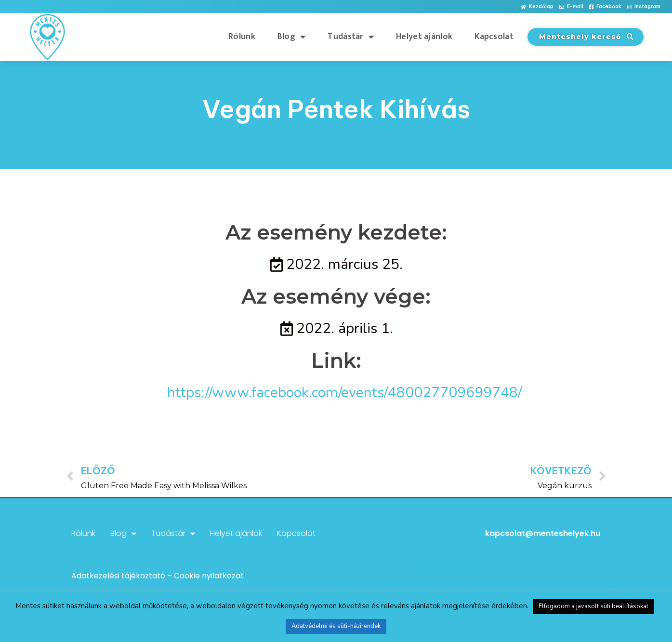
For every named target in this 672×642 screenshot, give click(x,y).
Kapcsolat (494, 37)
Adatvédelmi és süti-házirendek (336, 626)
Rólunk (242, 37)
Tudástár (351, 37)
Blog (292, 37)
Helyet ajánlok (424, 37)
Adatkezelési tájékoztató (118, 576)
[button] (537, 7)
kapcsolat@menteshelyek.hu (543, 533)
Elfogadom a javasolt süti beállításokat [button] (593, 606)
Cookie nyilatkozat (209, 576)
